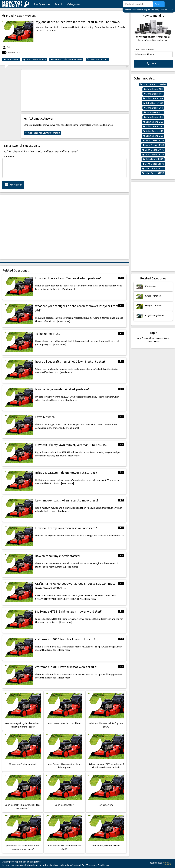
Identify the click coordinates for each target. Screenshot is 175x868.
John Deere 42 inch (35, 59)
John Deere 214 (153, 108)
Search (59, 4)
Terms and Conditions (98, 865)
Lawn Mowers (26, 16)
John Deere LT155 (153, 140)
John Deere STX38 (153, 173)
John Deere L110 (153, 126)
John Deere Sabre (153, 164)
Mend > (10, 16)
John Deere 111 (153, 94)
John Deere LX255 (153, 154)
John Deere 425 (153, 117)
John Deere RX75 (153, 159)
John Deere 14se (153, 98)
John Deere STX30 (153, 169)
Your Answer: (9, 156)
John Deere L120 (153, 136)
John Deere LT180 (153, 145)
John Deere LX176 (153, 150)
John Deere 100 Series (153, 84)
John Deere (11, 59)
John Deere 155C (153, 103)
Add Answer (13, 185)
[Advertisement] (75, 90)
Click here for (43, 133)
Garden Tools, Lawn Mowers (66, 59)
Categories (74, 4)
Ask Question (42, 4)
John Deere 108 (153, 89)
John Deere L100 (153, 122)
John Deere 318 (153, 112)
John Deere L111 (153, 131)
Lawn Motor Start (97, 59)
